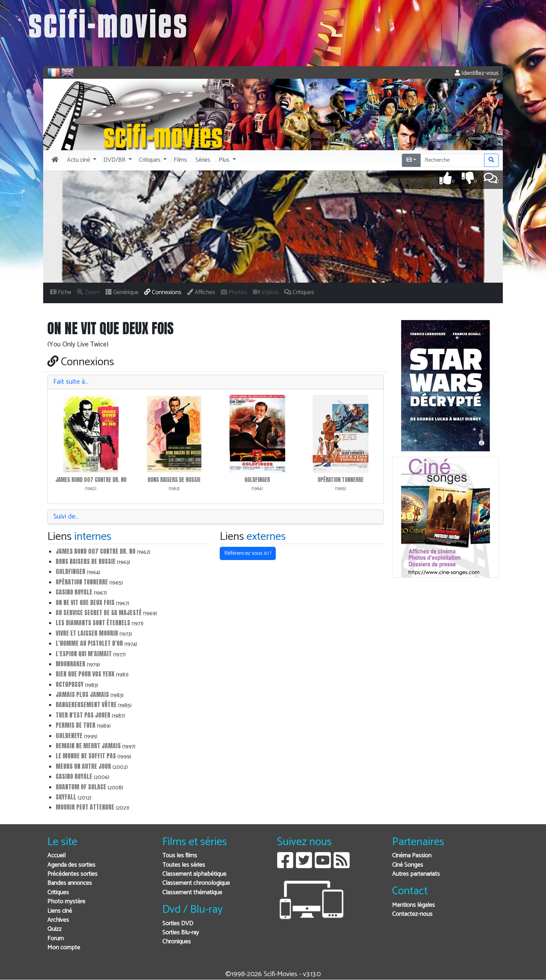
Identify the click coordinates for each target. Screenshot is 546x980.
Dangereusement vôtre (86, 705)
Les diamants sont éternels (93, 623)
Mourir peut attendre (85, 807)
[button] (81, 160)
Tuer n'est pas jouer (83, 715)
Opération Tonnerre (341, 480)
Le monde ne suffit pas (86, 756)
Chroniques (177, 942)
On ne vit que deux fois (85, 602)
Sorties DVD (178, 924)
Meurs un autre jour (83, 766)
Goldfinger (257, 480)
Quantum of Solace (81, 787)
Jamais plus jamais (82, 694)
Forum (56, 939)
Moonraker (71, 664)
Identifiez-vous (477, 73)
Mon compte (64, 948)
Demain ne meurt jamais (88, 746)
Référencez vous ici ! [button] (248, 553)
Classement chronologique (196, 883)
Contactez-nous (412, 914)
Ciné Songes (408, 865)
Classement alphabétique (194, 874)
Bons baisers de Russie (174, 480)
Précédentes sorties (72, 874)
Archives (58, 920)
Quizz (54, 929)
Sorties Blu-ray (181, 933)
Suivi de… (66, 517)
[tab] (216, 382)
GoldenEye (69, 736)
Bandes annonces (70, 883)
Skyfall (66, 797)
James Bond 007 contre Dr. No (91, 480)
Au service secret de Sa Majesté (99, 612)
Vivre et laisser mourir (87, 633)
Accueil (56, 856)
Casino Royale (74, 592)
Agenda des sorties (71, 865)
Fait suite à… (71, 382)
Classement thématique (192, 893)
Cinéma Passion (412, 856)
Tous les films (180, 856)
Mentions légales (414, 905)
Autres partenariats (416, 874)
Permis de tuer (76, 725)
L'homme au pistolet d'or (89, 643)
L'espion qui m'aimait (84, 654)
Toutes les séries (184, 865)
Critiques (58, 893)
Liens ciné (60, 911)
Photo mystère (66, 902)
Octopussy (70, 684)
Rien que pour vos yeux (85, 674)
